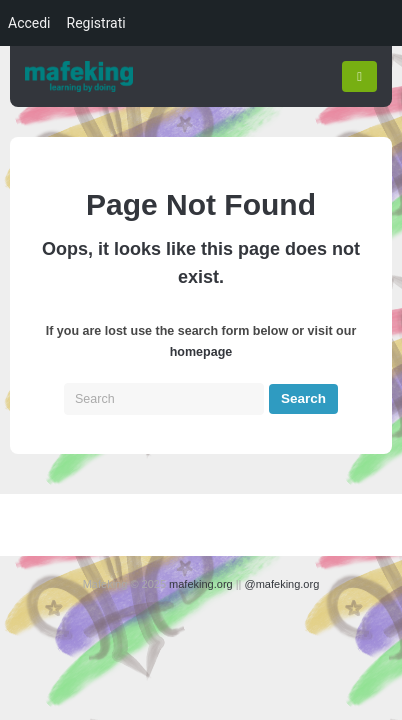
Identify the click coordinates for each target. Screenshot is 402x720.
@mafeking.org (282, 584)
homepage (201, 352)
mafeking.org (201, 584)
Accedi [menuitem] (29, 23)
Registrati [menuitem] (96, 23)
